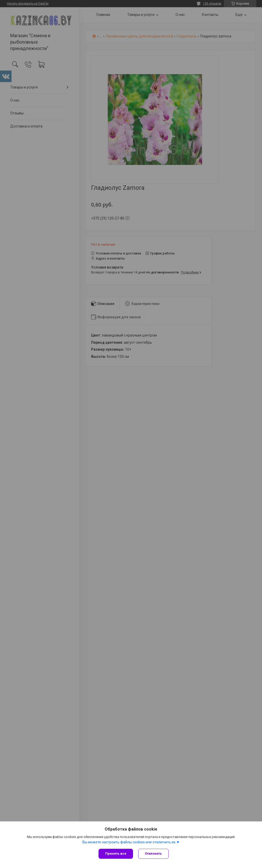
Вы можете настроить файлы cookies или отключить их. (129, 842)
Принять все (116, 854)
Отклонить (153, 854)
